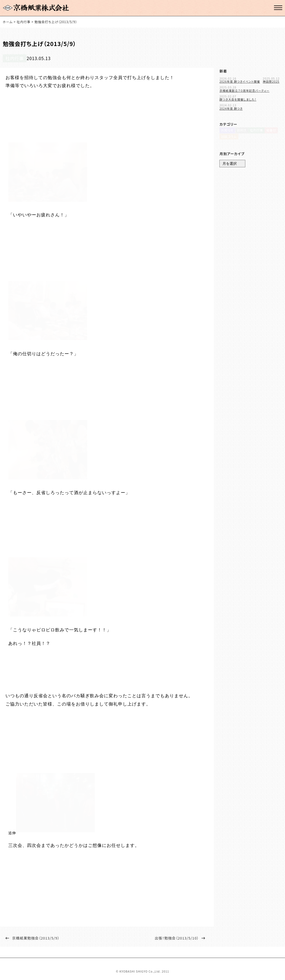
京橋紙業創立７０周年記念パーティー (244, 89)
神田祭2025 (271, 80)
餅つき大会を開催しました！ (238, 97)
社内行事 (12, 57)
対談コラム (228, 139)
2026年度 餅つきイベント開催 (240, 80)
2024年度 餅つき (231, 107)
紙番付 (273, 131)
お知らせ (226, 131)
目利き (242, 131)
